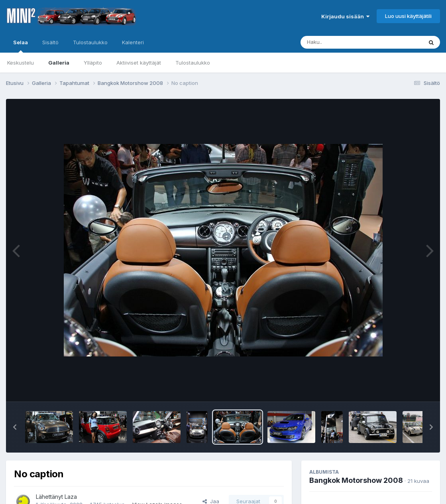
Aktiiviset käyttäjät (139, 63)
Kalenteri (133, 42)
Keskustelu (21, 63)
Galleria (59, 63)
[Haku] (347, 42)
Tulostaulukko (193, 63)
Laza (71, 497)
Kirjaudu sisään (345, 16)
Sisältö (50, 42)
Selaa (21, 46)
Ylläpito (93, 63)
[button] (15, 427)
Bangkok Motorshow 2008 (356, 480)
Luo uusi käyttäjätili (408, 16)
